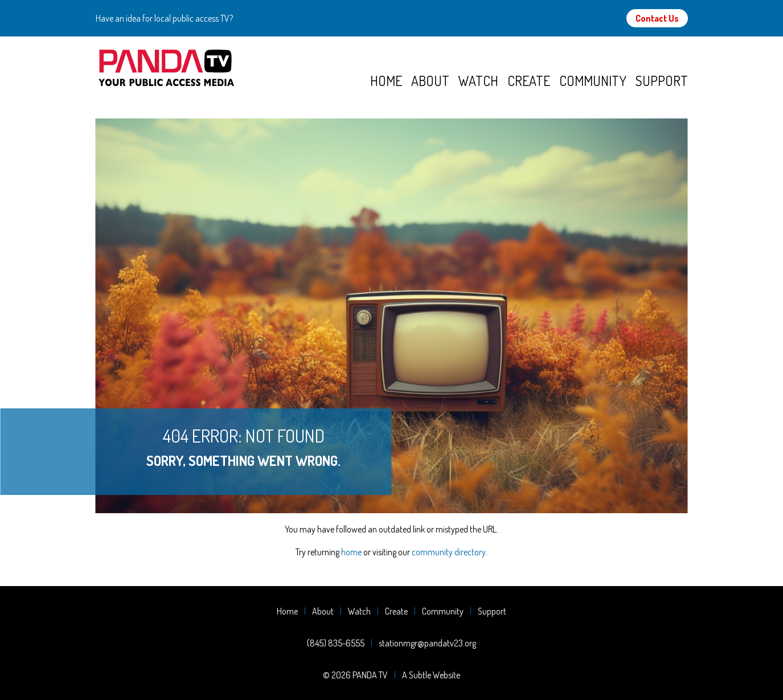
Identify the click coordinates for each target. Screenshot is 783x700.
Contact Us (657, 18)
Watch (478, 81)
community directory (449, 552)
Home (386, 81)
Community (593, 81)
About (430, 81)
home (351, 552)
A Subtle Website (431, 675)
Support (662, 81)
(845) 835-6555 (336, 643)
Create (529, 81)
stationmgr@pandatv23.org (427, 643)
